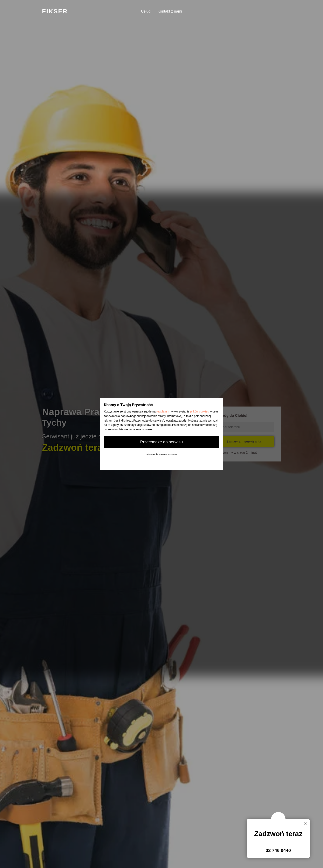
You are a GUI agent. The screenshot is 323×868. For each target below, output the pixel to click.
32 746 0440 (278, 850)
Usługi (146, 11)
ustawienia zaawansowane (162, 454)
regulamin (163, 411)
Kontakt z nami (170, 11)
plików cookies (199, 411)
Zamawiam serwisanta (244, 441)
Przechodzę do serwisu (162, 442)
